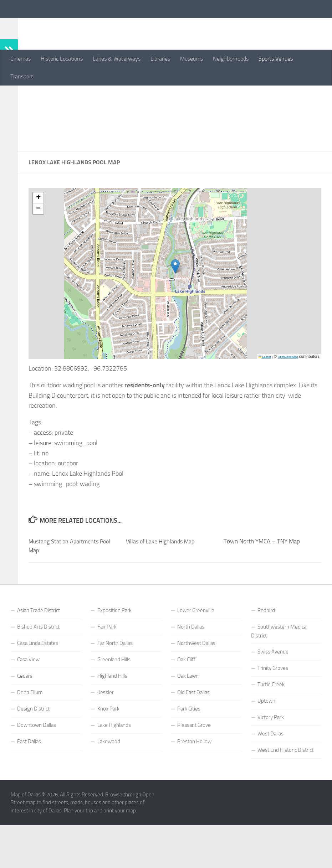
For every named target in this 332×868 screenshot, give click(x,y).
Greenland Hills (114, 706)
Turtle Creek (271, 731)
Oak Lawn (188, 722)
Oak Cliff (186, 706)
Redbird (266, 657)
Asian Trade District (39, 657)
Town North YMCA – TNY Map (262, 588)
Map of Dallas (53, 25)
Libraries (160, 59)
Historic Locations (62, 59)
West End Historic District (285, 796)
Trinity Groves (273, 714)
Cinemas (21, 59)
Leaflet (265, 403)
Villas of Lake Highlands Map (162, 588)
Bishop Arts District (38, 673)
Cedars (25, 722)
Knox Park (108, 755)
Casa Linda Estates (38, 689)
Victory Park (271, 764)
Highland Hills (112, 722)
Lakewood (109, 788)
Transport (22, 76)
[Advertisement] (175, 142)
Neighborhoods (231, 59)
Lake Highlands (114, 771)
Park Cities (189, 755)
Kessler (106, 739)
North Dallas (191, 673)
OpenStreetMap (288, 403)
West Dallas (270, 780)
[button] (175, 313)
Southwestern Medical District (279, 678)
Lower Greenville (196, 657)
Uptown (266, 747)
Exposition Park (114, 657)
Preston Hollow (194, 788)
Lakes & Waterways (117, 59)
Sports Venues (276, 59)
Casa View (28, 706)
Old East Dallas (193, 739)
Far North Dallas (115, 689)
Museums (191, 59)
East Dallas (29, 788)
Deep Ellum (30, 739)
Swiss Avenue (273, 698)
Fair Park (107, 673)
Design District (33, 755)
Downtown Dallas (37, 771)
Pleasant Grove (194, 771)
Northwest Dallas (196, 689)
